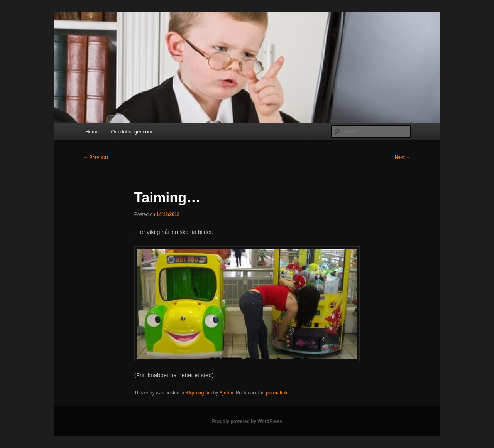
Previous (96, 157)
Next (403, 157)
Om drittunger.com (131, 132)
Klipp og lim (199, 393)
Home (92, 132)
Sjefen (227, 393)
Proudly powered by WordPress (247, 421)
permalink (277, 393)
